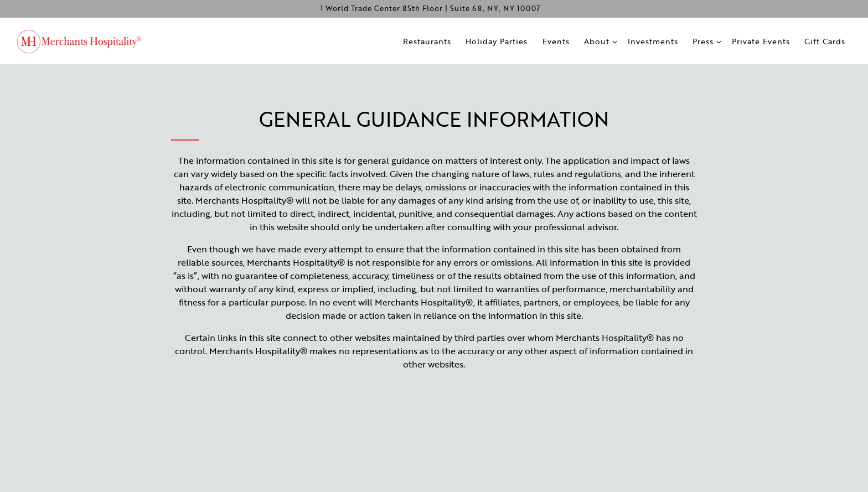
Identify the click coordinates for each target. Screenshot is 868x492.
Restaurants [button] (427, 41)
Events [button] (556, 41)
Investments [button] (653, 41)
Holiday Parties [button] (497, 41)
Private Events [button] (761, 41)
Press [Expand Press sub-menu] (706, 41)
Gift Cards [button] (825, 41)
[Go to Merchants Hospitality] (430, 9)
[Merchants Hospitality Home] (86, 40)
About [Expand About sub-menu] (600, 41)
